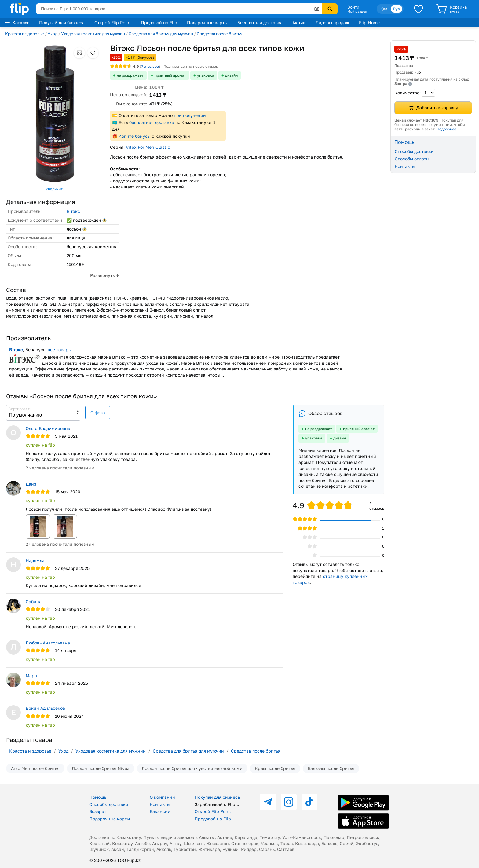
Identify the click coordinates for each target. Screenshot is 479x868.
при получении (190, 115)
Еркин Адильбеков (45, 708)
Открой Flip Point (113, 22)
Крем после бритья (275, 768)
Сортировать (20, 409)
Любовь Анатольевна (48, 643)
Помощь (98, 797)
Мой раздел (357, 11)
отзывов (150, 66)
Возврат (98, 811)
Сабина (34, 602)
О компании (162, 797)
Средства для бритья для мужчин (161, 34)
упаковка (206, 75)
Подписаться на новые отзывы (191, 66)
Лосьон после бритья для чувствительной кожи (192, 768)
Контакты (405, 166)
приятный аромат (170, 75)
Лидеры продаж (332, 22)
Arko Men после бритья (35, 768)
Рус (397, 9)
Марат (32, 675)
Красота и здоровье (25, 34)
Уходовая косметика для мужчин (93, 34)
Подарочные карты (207, 22)
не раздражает (130, 75)
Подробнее (446, 129)
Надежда (35, 560)
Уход (53, 34)
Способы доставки (414, 151)
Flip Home (369, 22)
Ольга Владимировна (48, 428)
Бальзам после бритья (331, 768)
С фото (98, 412)
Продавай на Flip (159, 22)
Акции (299, 22)
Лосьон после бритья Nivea (101, 768)
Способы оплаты (412, 159)
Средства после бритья (219, 34)
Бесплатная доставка (260, 22)
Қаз (384, 9)
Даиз (31, 484)
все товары (60, 350)
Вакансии (160, 811)
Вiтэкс (73, 211)
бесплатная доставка (152, 122)
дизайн (231, 75)
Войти (353, 7)
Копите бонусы (135, 136)
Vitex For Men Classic (148, 147)
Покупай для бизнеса (62, 22)
